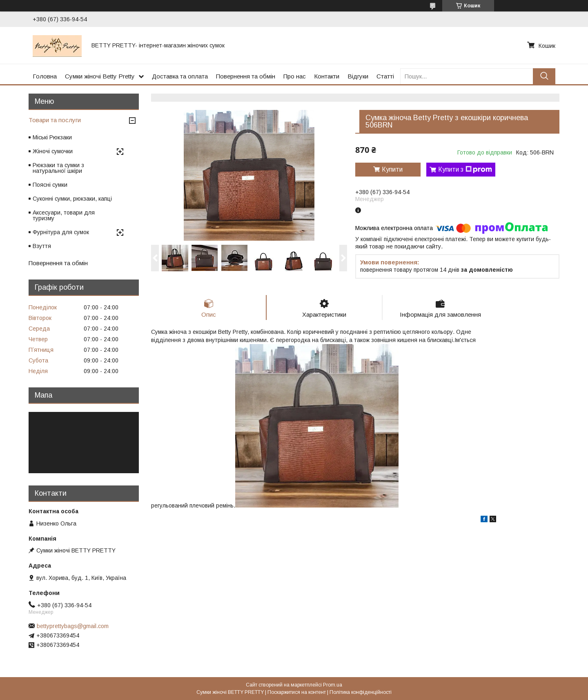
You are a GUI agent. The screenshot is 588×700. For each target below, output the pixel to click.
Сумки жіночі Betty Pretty (100, 76)
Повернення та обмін (246, 76)
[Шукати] (544, 76)
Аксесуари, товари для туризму (64, 215)
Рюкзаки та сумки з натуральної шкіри (58, 168)
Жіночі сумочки (53, 151)
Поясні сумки (50, 185)
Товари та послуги (55, 120)
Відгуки (358, 76)
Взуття (42, 246)
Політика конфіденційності (361, 692)
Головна (45, 76)
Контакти (327, 76)
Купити (392, 169)
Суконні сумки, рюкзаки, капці (72, 199)
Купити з (465, 170)
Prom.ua (333, 685)
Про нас (295, 76)
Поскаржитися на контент (297, 692)
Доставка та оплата (180, 76)
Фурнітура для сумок (61, 232)
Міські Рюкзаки (52, 137)
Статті (385, 76)
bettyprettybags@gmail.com (73, 626)
